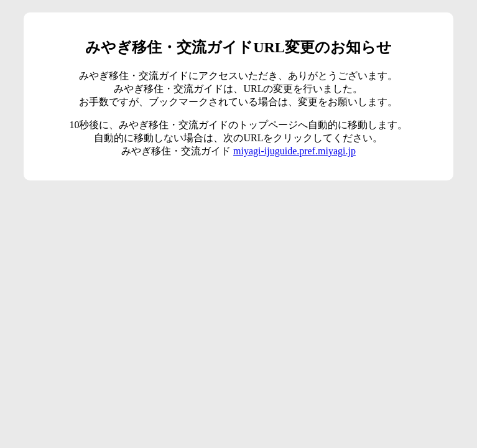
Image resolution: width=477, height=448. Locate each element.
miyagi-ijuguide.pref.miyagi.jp (294, 151)
